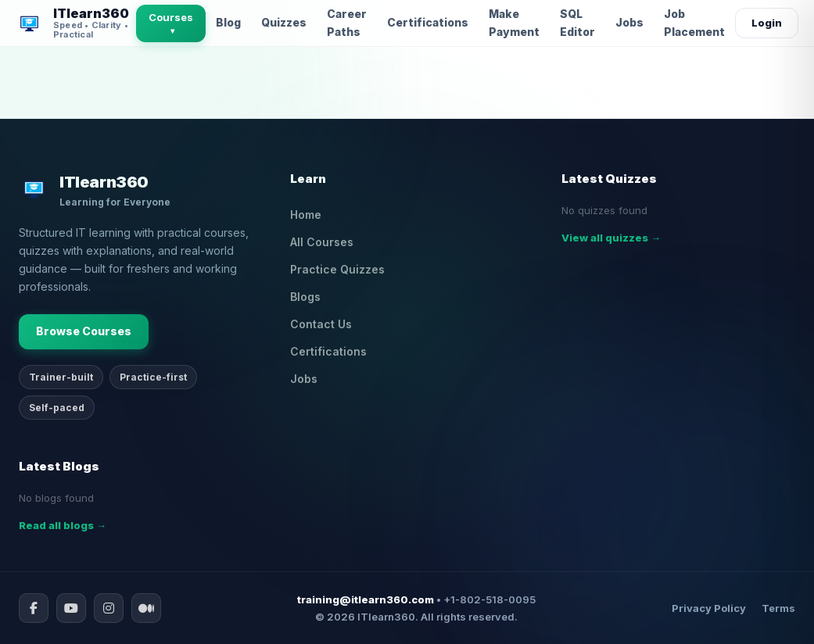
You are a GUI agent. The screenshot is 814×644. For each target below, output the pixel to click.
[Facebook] (34, 608)
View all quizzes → (611, 238)
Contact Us (321, 324)
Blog (228, 22)
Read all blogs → (63, 525)
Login (767, 23)
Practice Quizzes (337, 269)
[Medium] (146, 608)
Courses (171, 23)
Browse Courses (84, 331)
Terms (778, 608)
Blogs (305, 297)
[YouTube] (71, 608)
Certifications (428, 22)
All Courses (322, 242)
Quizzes (284, 22)
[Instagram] (109, 608)
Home (306, 215)
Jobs (629, 22)
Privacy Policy (709, 608)
